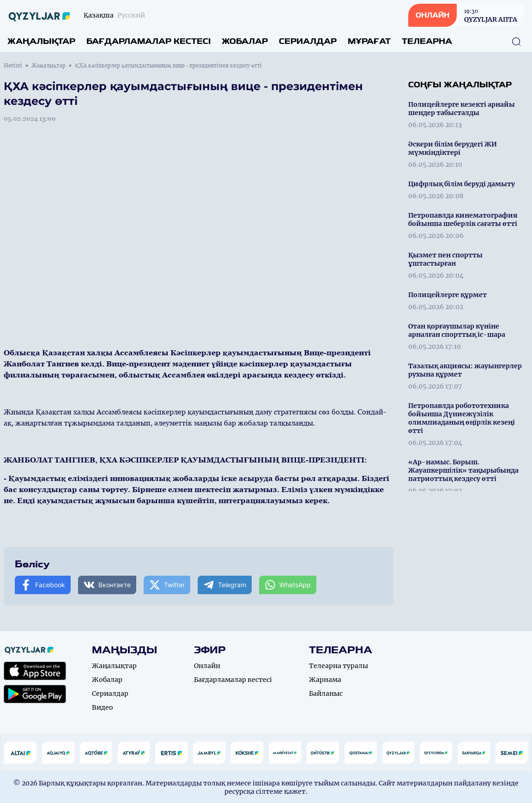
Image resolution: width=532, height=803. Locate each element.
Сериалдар (308, 41)
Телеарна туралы (339, 666)
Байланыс (326, 693)
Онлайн (207, 666)
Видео (103, 707)
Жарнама (325, 680)
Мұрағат (369, 41)
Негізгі (13, 66)
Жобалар (245, 41)
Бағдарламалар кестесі (148, 41)
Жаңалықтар (41, 41)
